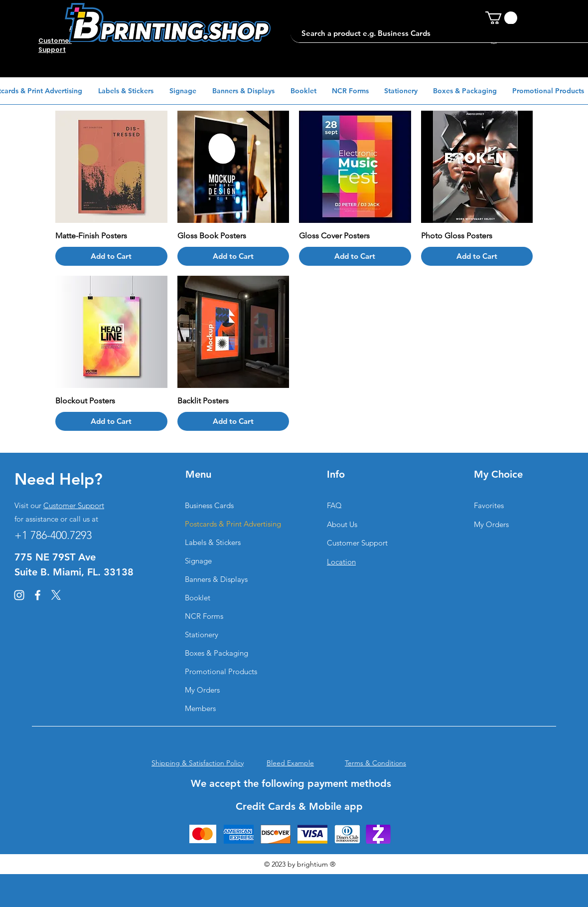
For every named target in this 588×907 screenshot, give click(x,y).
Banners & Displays (216, 579)
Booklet (198, 598)
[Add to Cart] (111, 257)
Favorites (489, 505)
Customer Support (74, 505)
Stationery (202, 635)
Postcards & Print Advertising (232, 524)
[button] (501, 18)
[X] (56, 595)
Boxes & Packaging (217, 653)
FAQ (334, 505)
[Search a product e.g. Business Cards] (437, 33)
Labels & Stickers (213, 542)
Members (200, 708)
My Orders (202, 690)
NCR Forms (204, 616)
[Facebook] (38, 595)
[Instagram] (19, 595)
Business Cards (209, 505)
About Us (342, 524)
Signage (198, 561)
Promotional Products (221, 671)
